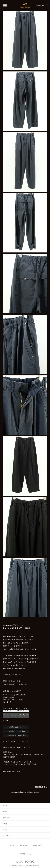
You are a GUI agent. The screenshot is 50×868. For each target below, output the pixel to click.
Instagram (37, 845)
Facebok (23, 845)
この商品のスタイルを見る (16, 735)
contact (6, 835)
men (5, 812)
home (5, 806)
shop (5, 829)
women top (25, 792)
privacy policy (25, 854)
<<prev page (15, 792)
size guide (6, 720)
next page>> (35, 792)
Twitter (11, 845)
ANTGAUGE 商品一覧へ (11, 771)
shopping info (40, 5)
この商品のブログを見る (16, 731)
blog (5, 823)
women (6, 817)
